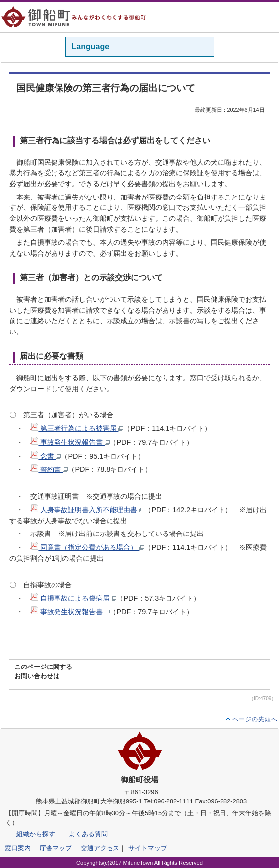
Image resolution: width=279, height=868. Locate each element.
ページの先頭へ (255, 719)
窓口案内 (18, 848)
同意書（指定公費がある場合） (87, 547)
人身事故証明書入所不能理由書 (87, 510)
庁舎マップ (56, 848)
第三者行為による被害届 (77, 428)
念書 (46, 456)
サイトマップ (148, 848)
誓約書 (49, 469)
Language (91, 46)
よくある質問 (88, 834)
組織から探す (36, 834)
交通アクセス (100, 848)
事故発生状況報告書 (70, 442)
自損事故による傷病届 (73, 598)
